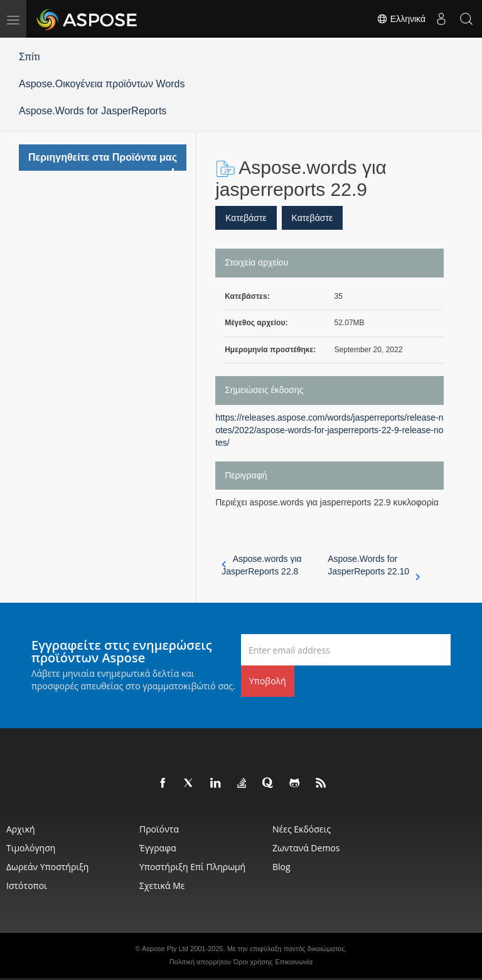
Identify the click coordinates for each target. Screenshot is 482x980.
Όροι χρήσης (253, 962)
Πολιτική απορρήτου (200, 962)
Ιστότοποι (27, 886)
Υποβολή (268, 681)
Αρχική (21, 829)
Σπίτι (29, 57)
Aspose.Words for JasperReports (93, 111)
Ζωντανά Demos (306, 848)
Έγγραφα (158, 848)
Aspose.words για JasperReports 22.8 (262, 565)
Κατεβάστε (246, 218)
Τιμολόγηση (31, 848)
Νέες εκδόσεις (302, 829)
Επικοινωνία (294, 962)
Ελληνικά (401, 19)
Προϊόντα (159, 829)
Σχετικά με (162, 886)
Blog (281, 867)
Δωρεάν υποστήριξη (47, 867)
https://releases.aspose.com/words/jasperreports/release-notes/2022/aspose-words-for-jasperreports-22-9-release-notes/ (329, 430)
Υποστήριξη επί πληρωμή (192, 867)
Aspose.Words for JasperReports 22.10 (374, 566)
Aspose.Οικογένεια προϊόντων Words (102, 84)
